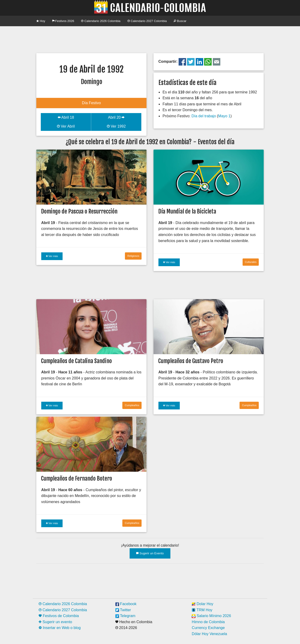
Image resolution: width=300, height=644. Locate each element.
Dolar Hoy (202, 604)
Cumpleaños (132, 405)
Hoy (41, 21)
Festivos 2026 (63, 21)
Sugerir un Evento (150, 553)
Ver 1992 (116, 126)
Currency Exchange (208, 628)
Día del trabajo (204, 116)
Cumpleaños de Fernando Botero (77, 478)
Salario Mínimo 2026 (211, 616)
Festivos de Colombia (59, 616)
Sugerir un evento (55, 622)
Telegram (125, 616)
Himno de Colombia (208, 622)
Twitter (123, 610)
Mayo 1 (224, 116)
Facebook (126, 604)
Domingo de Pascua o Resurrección (79, 211)
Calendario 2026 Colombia (101, 21)
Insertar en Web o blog (60, 628)
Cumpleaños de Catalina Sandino (76, 361)
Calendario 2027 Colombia (147, 21)
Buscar (180, 21)
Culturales (251, 262)
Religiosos (133, 256)
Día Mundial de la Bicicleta (187, 211)
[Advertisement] (150, 39)
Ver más (52, 256)
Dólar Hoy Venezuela (209, 634)
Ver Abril (66, 126)
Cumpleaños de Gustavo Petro (191, 361)
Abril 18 (66, 117)
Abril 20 (116, 117)
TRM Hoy (202, 610)
